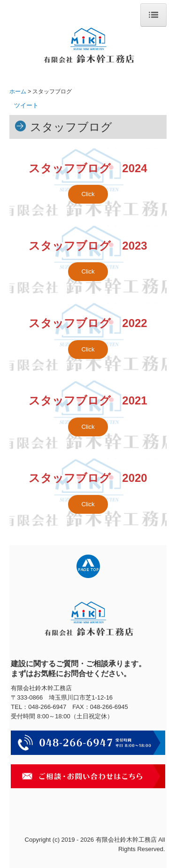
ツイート (26, 105)
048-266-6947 (47, 707)
